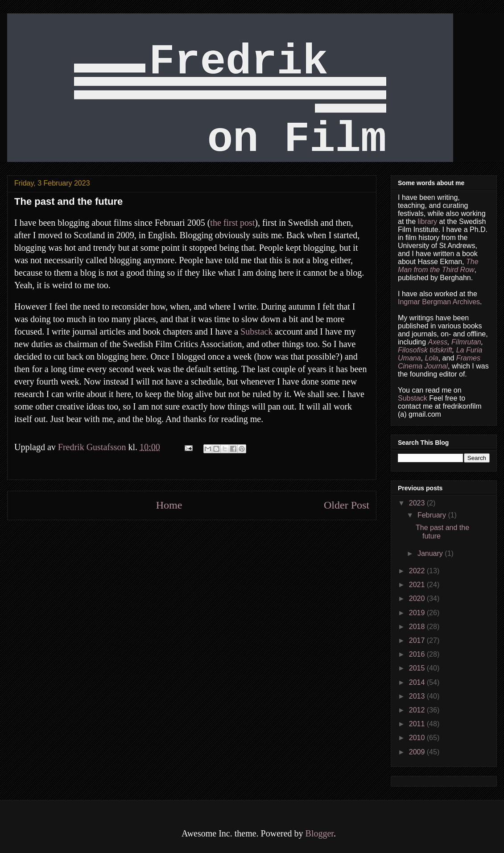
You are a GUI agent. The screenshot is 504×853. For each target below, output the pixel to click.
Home (169, 505)
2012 (418, 710)
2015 (418, 668)
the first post (232, 223)
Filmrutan (466, 342)
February (433, 515)
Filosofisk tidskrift (425, 350)
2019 (418, 613)
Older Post (347, 505)
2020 (418, 598)
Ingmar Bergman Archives (439, 302)
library (427, 222)
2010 (418, 738)
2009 (418, 752)
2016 (418, 654)
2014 (418, 682)
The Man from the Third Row (438, 266)
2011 (418, 724)
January (431, 553)
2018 (418, 627)
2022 (418, 571)
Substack (256, 331)
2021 (418, 585)
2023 (418, 503)
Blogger (320, 833)
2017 (418, 640)
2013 (418, 696)
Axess (438, 342)
